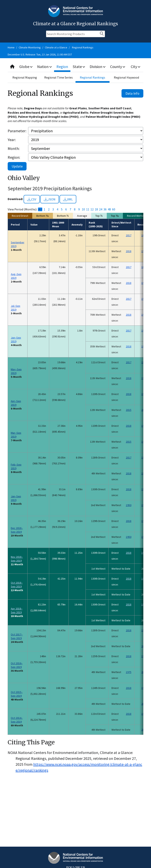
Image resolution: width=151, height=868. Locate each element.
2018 (129, 251)
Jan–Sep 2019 (16, 498)
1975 (129, 672)
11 (88, 209)
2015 (129, 410)
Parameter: (17, 131)
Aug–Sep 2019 (16, 276)
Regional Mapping (25, 77)
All (40, 209)
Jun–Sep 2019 (16, 339)
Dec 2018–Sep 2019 (17, 530)
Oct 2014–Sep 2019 (17, 720)
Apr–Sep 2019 (16, 403)
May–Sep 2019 (16, 371)
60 (114, 209)
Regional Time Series (58, 77)
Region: (14, 157)
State (79, 67)
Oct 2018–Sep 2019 (17, 585)
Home (11, 47)
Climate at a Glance (56, 47)
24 (101, 209)
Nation (44, 67)
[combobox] (75, 67)
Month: (14, 148)
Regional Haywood (126, 77)
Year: (12, 140)
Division (98, 67)
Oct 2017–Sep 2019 (17, 636)
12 (92, 209)
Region (62, 67)
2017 (129, 235)
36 (105, 209)
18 (96, 209)
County (118, 67)
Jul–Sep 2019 (16, 308)
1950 (129, 505)
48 (109, 209)
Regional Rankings (83, 47)
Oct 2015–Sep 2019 (17, 694)
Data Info (132, 93)
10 (83, 209)
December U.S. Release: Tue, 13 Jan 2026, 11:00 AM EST (40, 54)
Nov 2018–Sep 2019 (17, 559)
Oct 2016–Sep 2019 (17, 665)
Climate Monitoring (30, 47)
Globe (26, 67)
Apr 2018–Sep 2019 (17, 610)
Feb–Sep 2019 (16, 466)
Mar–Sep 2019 (16, 435)
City (135, 67)
